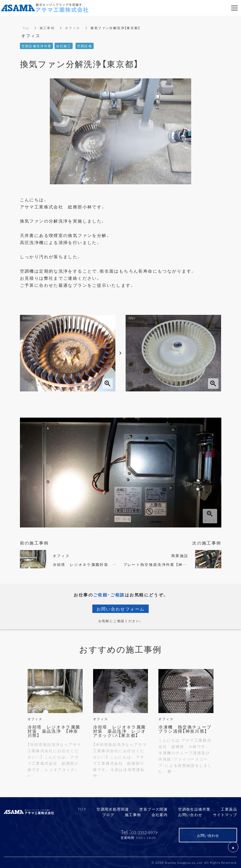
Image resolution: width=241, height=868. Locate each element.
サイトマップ (225, 815)
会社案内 (160, 815)
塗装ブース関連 (153, 809)
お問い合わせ (190, 815)
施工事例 (47, 28)
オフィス (73, 28)
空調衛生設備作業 (194, 809)
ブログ (108, 815)
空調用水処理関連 (113, 809)
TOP (82, 809)
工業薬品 (229, 809)
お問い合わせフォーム (121, 609)
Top (26, 28)
